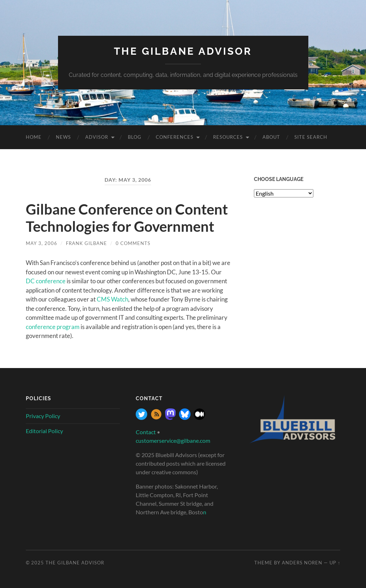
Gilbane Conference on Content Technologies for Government (127, 218)
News (63, 137)
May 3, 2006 (42, 243)
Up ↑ (335, 563)
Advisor (97, 137)
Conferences (175, 137)
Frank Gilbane (86, 243)
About (271, 137)
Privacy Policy (43, 416)
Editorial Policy (44, 431)
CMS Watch (112, 299)
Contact (146, 432)
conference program (53, 327)
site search (311, 137)
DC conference (46, 281)
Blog (135, 137)
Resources (228, 137)
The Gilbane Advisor (183, 51)
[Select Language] (284, 193)
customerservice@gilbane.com (173, 440)
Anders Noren (302, 563)
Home (34, 137)
